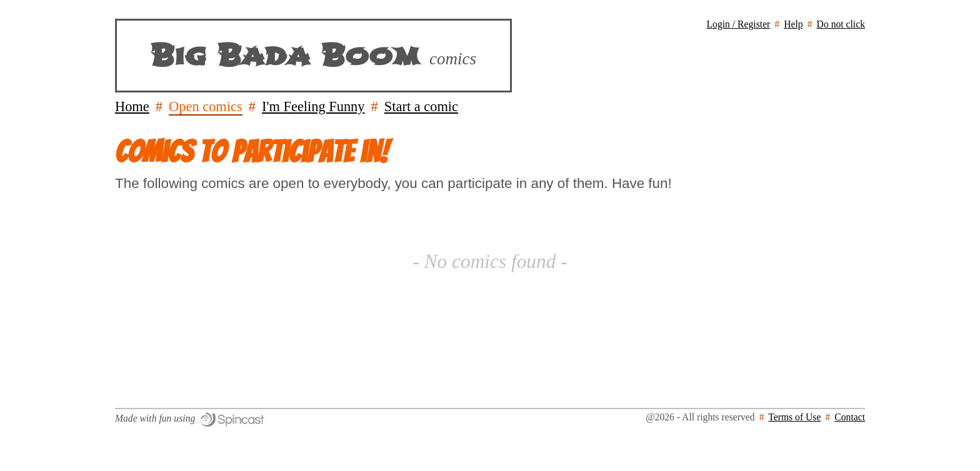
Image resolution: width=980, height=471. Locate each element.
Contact (850, 417)
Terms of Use (794, 417)
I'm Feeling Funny (313, 107)
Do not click (841, 24)
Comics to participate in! (252, 151)
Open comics (206, 107)
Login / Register (739, 24)
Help (793, 24)
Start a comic (421, 107)
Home (132, 107)
